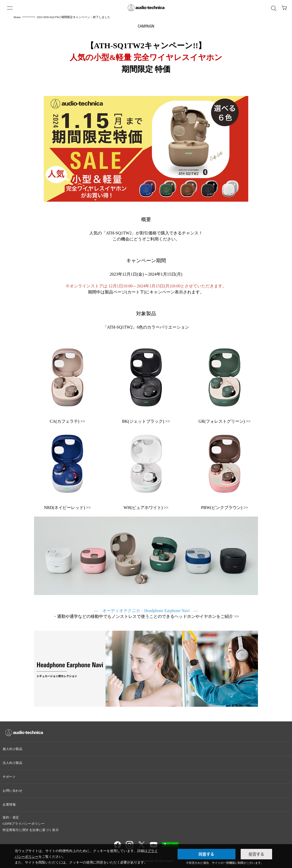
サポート (9, 777)
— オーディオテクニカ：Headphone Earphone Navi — (146, 611)
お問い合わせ (13, 791)
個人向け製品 (13, 749)
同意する (206, 854)
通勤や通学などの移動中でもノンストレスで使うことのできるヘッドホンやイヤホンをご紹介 (145, 616)
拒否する (256, 854)
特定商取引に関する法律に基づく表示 (31, 830)
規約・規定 (11, 817)
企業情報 (9, 805)
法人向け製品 (13, 763)
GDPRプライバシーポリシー (24, 824)
